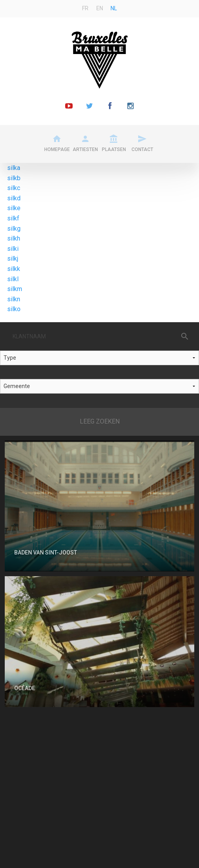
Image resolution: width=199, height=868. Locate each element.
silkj (13, 259)
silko (14, 309)
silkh (14, 238)
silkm (15, 289)
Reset (99, 422)
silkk (14, 269)
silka (14, 168)
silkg (14, 229)
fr (85, 8)
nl (114, 8)
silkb (14, 178)
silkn (14, 299)
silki (13, 249)
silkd (14, 198)
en (100, 8)
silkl (13, 279)
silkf (13, 218)
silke (14, 208)
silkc (14, 188)
